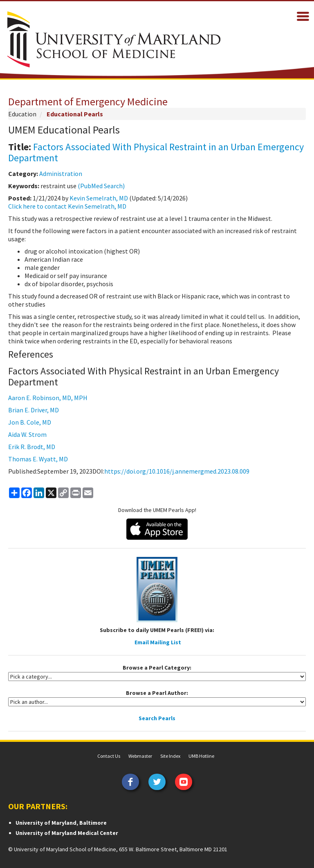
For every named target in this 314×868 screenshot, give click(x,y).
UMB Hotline (201, 756)
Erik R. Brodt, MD (32, 447)
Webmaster (140, 756)
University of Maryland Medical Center (67, 833)
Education (22, 114)
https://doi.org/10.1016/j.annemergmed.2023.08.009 (177, 471)
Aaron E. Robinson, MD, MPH (48, 398)
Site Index (170, 756)
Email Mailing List (158, 642)
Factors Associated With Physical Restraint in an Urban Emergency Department (156, 152)
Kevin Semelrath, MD (99, 198)
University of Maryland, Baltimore (61, 823)
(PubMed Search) (101, 186)
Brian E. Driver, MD (34, 410)
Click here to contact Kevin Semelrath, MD (67, 206)
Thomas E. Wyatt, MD (38, 459)
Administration (61, 174)
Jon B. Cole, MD (30, 422)
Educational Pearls (75, 114)
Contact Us (109, 756)
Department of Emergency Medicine (88, 101)
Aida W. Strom (27, 434)
